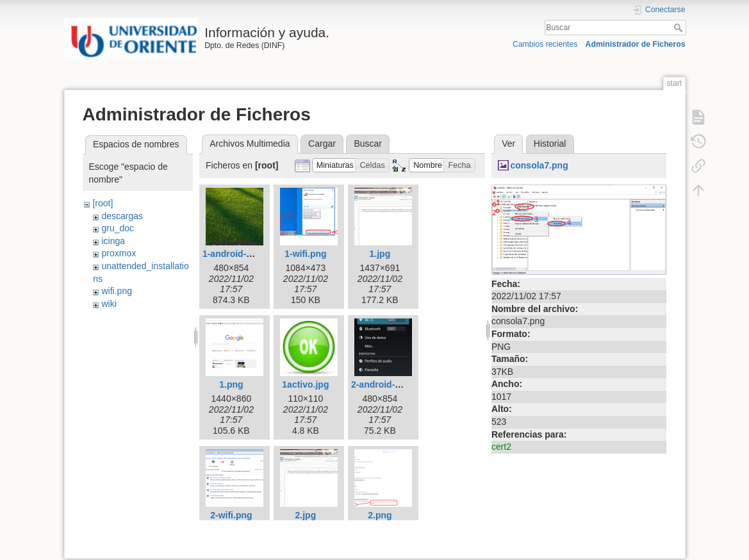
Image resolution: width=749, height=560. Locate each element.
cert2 (501, 447)
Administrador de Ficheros (636, 44)
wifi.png (116, 291)
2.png (380, 515)
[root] (103, 203)
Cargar (322, 144)
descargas (122, 216)
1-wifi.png (305, 254)
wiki (109, 304)
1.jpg (380, 254)
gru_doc (118, 228)
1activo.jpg (305, 384)
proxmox (119, 253)
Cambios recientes (545, 44)
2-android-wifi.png (390, 384)
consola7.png (539, 165)
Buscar (679, 28)
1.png (231, 384)
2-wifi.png (231, 515)
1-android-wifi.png (241, 254)
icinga (113, 241)
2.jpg (306, 515)
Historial (550, 144)
